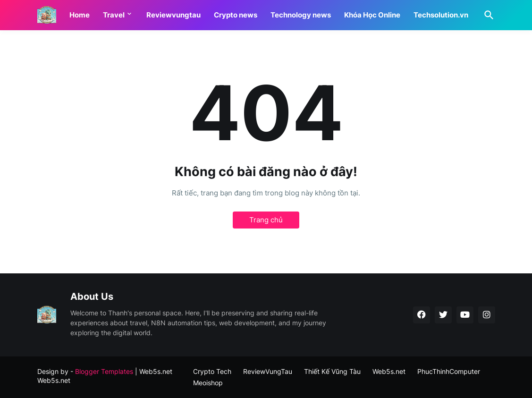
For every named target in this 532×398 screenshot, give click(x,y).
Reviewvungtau (173, 15)
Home (80, 15)
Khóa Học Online (372, 15)
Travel (114, 15)
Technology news (301, 15)
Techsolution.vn (441, 15)
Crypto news (236, 15)
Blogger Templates (104, 371)
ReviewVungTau (268, 371)
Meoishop (208, 383)
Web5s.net (54, 380)
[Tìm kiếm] (487, 15)
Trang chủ (266, 220)
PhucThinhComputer (449, 371)
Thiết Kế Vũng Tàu (332, 371)
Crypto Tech (212, 371)
